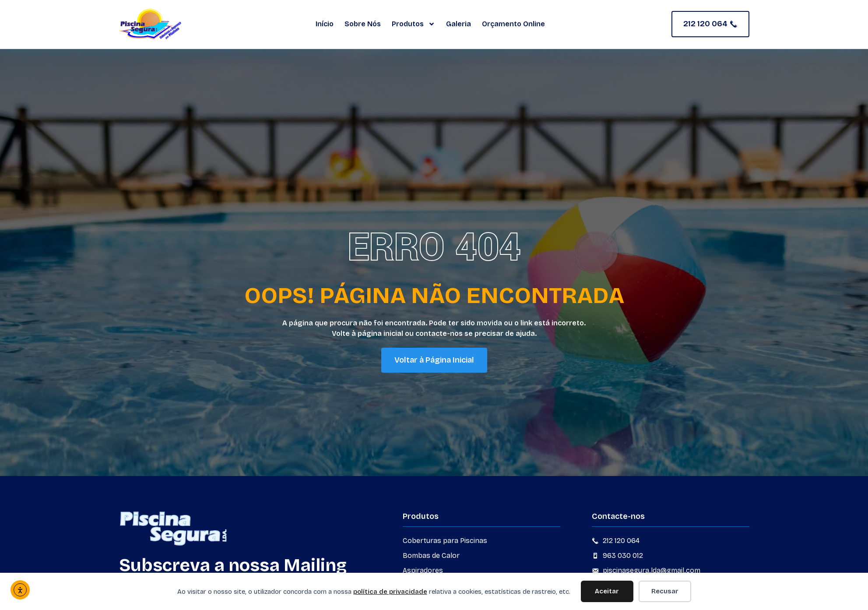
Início (325, 24)
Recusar (665, 591)
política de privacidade (390, 592)
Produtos (413, 24)
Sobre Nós (363, 24)
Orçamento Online (513, 24)
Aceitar (607, 591)
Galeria (459, 24)
